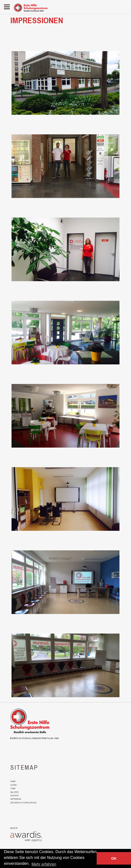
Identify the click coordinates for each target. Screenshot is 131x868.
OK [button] (114, 858)
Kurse (13, 785)
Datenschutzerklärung (23, 803)
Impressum (16, 799)
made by (14, 828)
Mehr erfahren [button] (44, 864)
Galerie (14, 792)
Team (13, 788)
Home (13, 781)
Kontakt (15, 796)
